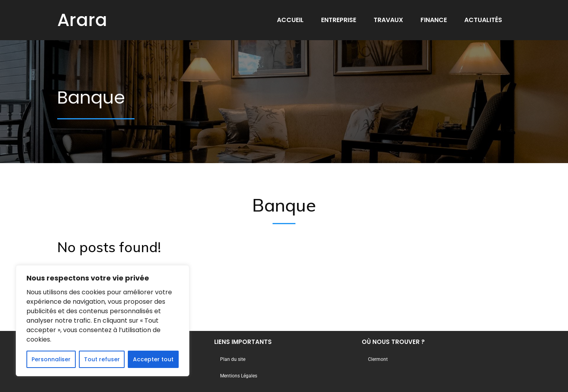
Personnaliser (51, 359)
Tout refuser (102, 359)
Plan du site (233, 359)
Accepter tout (153, 359)
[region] (103, 321)
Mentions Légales (239, 376)
